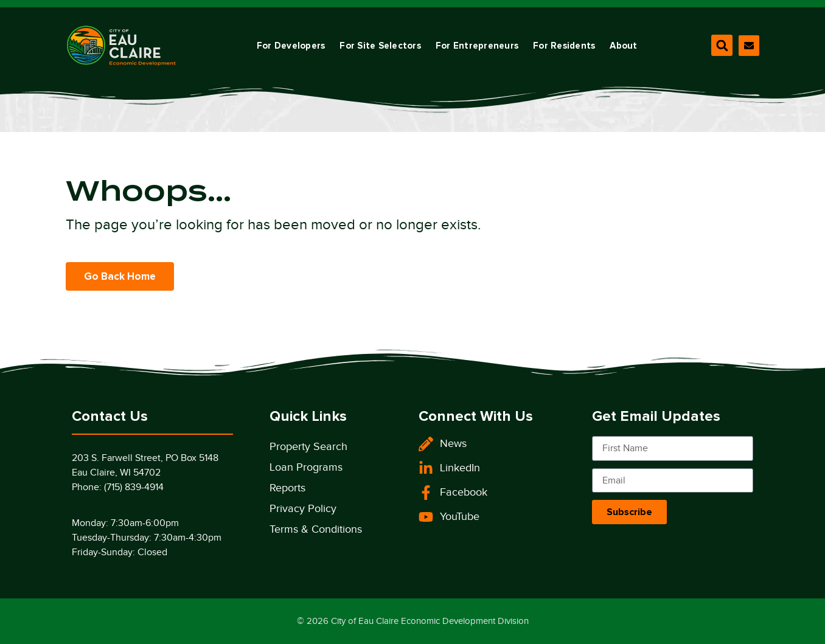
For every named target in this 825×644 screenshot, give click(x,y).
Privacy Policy (303, 508)
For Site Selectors (380, 46)
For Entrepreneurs (477, 46)
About (623, 46)
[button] (722, 45)
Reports (287, 488)
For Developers (291, 46)
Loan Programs (306, 467)
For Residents (564, 46)
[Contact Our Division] (749, 46)
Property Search (308, 446)
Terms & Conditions (316, 529)
